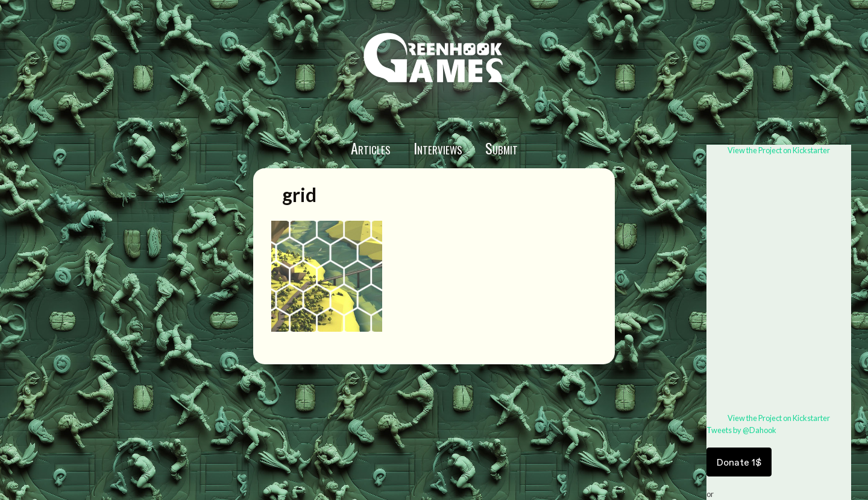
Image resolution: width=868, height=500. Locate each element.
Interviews (438, 148)
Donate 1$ (739, 462)
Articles (371, 148)
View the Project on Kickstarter (779, 150)
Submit (502, 148)
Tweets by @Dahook (741, 430)
